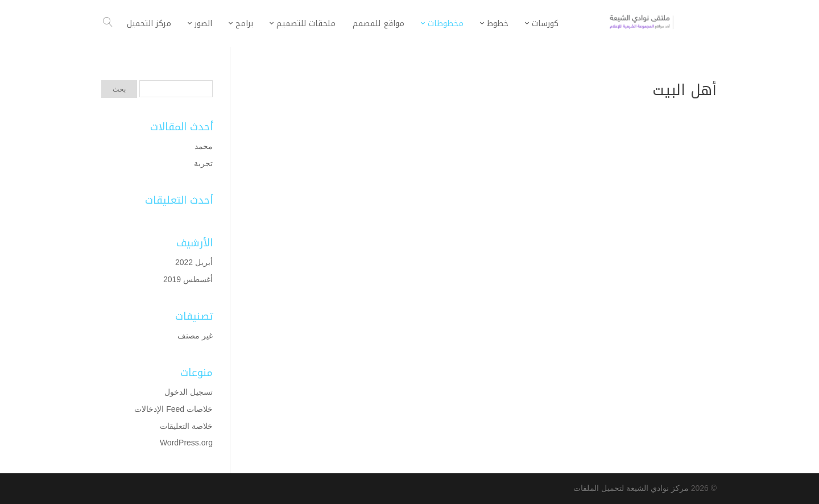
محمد (204, 146)
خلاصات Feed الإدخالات (173, 409)
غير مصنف (195, 336)
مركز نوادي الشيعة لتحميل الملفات (631, 488)
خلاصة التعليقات (186, 426)
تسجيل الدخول (189, 392)
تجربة (203, 163)
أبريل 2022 (194, 262)
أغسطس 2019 (188, 279)
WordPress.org (186, 443)
